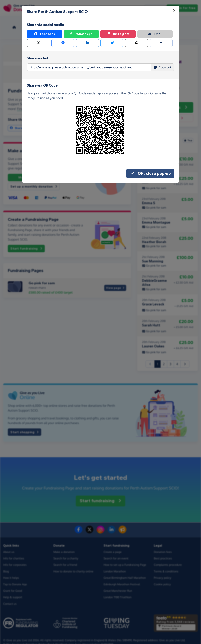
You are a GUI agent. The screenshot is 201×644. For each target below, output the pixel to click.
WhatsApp (81, 34)
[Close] (174, 10)
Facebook (45, 34)
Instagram (118, 34)
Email (155, 34)
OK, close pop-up (150, 174)
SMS (161, 43)
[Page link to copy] (89, 67)
